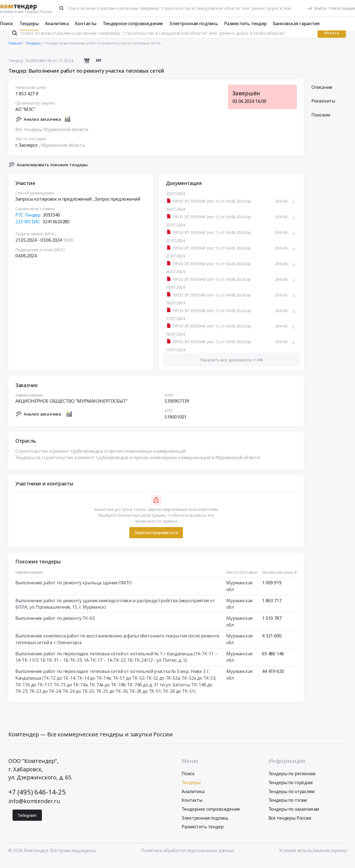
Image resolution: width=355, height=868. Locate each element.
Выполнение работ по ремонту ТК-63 (55, 626)
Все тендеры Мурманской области (52, 137)
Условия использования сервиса (313, 858)
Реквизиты (323, 108)
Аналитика (57, 23)
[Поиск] (62, 8)
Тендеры (29, 23)
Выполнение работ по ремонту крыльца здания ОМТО (73, 590)
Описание (322, 94)
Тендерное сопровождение (133, 23)
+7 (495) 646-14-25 (37, 799)
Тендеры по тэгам (288, 808)
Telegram (27, 822)
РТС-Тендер (28, 222)
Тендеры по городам (290, 790)
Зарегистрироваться (156, 540)
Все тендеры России (290, 825)
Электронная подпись (194, 23)
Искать (332, 40)
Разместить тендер (246, 23)
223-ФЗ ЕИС (28, 229)
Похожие (321, 122)
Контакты (86, 23)
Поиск (7, 23)
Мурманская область (63, 153)
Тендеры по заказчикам (294, 816)
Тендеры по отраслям (291, 799)
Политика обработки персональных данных (188, 858)
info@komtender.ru (34, 809)
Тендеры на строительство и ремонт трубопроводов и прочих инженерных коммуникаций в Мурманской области (137, 465)
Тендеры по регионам (292, 781)
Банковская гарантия (296, 23)
